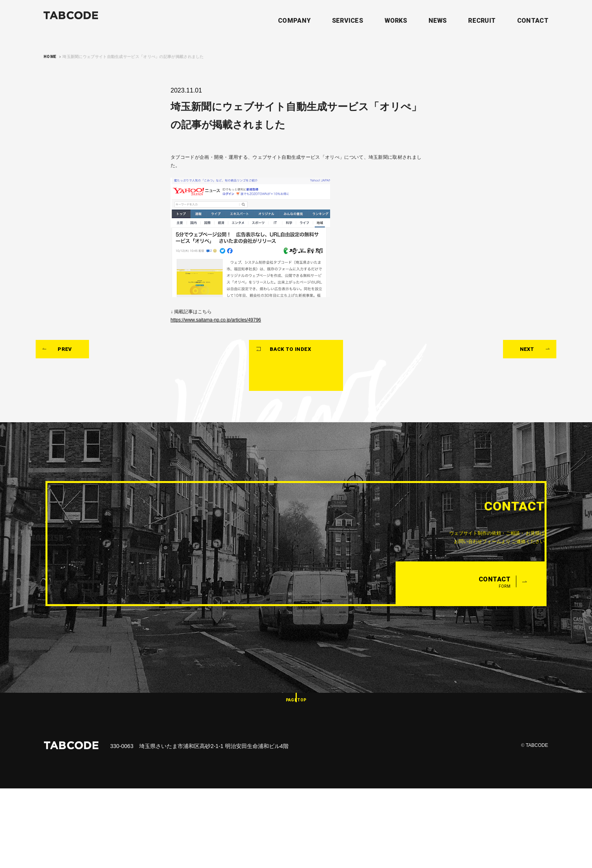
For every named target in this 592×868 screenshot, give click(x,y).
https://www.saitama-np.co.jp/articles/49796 (227, 358)
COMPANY (294, 20)
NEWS (438, 20)
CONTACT (533, 20)
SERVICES (348, 20)
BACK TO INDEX (301, 415)
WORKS (396, 20)
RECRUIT (482, 20)
